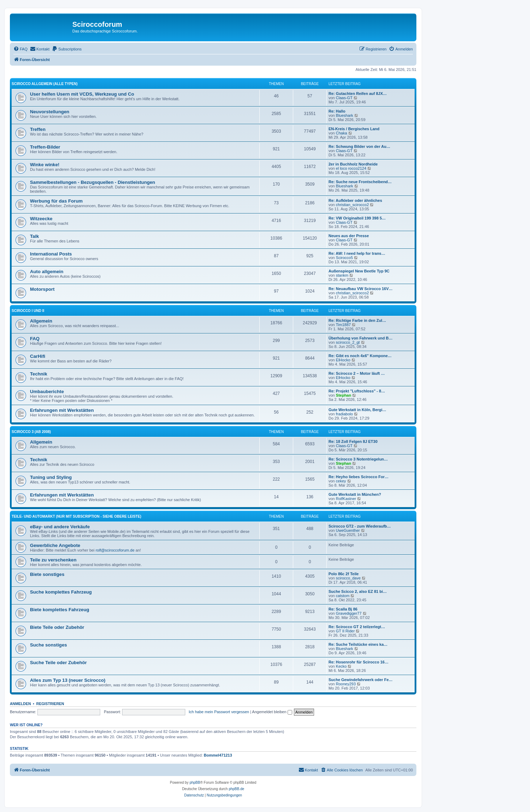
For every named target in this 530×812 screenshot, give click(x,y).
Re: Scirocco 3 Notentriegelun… (358, 459)
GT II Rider (345, 631)
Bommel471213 (218, 755)
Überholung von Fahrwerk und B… (361, 338)
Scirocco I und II (28, 311)
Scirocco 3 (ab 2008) (31, 432)
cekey (341, 481)
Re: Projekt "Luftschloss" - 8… (357, 391)
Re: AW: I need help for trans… (357, 253)
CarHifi (38, 356)
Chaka (342, 133)
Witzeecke (41, 219)
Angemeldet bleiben (272, 712)
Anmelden (20, 704)
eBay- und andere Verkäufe (60, 527)
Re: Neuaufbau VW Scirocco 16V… (361, 289)
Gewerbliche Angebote (55, 545)
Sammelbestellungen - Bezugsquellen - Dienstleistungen (93, 182)
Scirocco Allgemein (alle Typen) (45, 84)
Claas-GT (344, 98)
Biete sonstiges (47, 574)
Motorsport (42, 289)
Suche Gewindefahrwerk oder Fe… (361, 680)
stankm (342, 275)
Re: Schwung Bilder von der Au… (359, 146)
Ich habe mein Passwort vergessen (219, 712)
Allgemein (41, 321)
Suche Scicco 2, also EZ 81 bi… (358, 591)
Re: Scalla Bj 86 (343, 609)
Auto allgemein (47, 272)
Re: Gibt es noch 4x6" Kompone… (360, 356)
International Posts (51, 254)
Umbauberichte (47, 392)
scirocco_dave (348, 578)
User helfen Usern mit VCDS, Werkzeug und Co (82, 94)
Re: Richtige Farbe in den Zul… (357, 320)
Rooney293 (346, 684)
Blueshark (345, 115)
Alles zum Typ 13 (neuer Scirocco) (68, 680)
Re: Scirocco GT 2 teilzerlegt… (357, 627)
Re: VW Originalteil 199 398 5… (357, 218)
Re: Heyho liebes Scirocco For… (359, 477)
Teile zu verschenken (53, 560)
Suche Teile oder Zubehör (58, 663)
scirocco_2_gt (348, 342)
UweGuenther (348, 530)
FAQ (35, 339)
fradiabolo (344, 414)
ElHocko (343, 360)
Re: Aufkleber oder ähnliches (355, 200)
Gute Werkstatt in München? (355, 494)
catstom (343, 596)
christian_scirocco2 (353, 205)
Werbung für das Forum (56, 201)
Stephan (344, 395)
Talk (34, 236)
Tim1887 (343, 325)
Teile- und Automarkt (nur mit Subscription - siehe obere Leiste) (76, 516)
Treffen (38, 129)
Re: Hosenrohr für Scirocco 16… (359, 662)
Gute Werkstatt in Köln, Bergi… (357, 410)
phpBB (195, 783)
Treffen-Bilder (45, 147)
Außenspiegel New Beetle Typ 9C (359, 271)
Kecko (341, 666)
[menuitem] (20, 49)
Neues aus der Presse (349, 236)
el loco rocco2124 (351, 168)
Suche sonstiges (49, 645)
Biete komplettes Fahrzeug (60, 610)
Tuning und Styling (51, 477)
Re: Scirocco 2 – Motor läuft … (357, 373)
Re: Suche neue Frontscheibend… (360, 182)
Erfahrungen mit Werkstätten (62, 410)
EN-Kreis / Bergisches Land (354, 129)
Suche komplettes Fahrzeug (61, 592)
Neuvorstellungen (50, 112)
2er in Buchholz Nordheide (353, 164)
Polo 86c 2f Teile (344, 574)
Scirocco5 (344, 258)
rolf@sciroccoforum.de (115, 550)
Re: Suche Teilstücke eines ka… (358, 644)
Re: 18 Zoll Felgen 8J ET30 (353, 441)
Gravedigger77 (349, 613)
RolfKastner (346, 499)
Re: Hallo (337, 111)
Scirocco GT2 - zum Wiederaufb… (360, 526)
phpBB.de (236, 789)
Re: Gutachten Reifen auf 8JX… (358, 94)
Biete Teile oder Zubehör (57, 627)
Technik (39, 374)
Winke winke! (45, 165)
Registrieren (50, 704)
